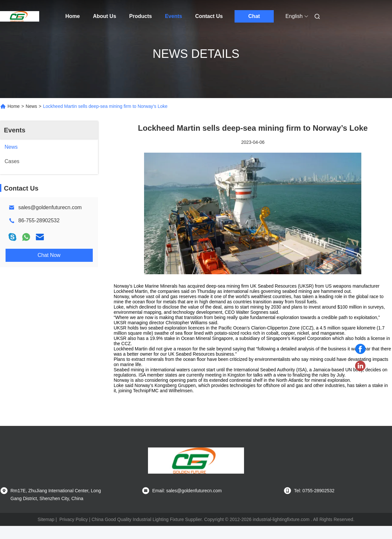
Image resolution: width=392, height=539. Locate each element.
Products (141, 16)
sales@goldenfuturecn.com (50, 207)
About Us (104, 16)
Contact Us (209, 16)
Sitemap (46, 519)
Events (173, 16)
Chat (254, 16)
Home (73, 16)
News (32, 106)
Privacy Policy (74, 519)
